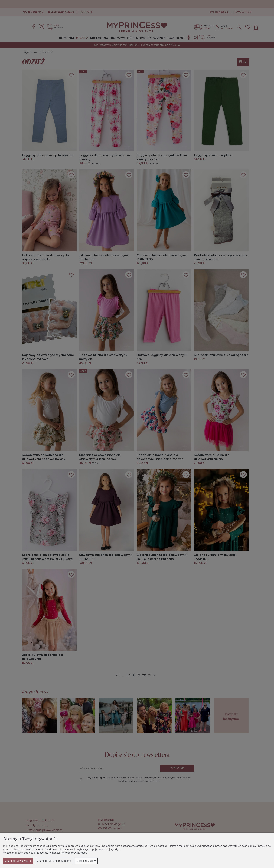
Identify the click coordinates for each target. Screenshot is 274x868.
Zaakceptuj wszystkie (83, 861)
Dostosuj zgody (54, 861)
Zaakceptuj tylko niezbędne (22, 861)
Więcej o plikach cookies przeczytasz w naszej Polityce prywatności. (45, 853)
